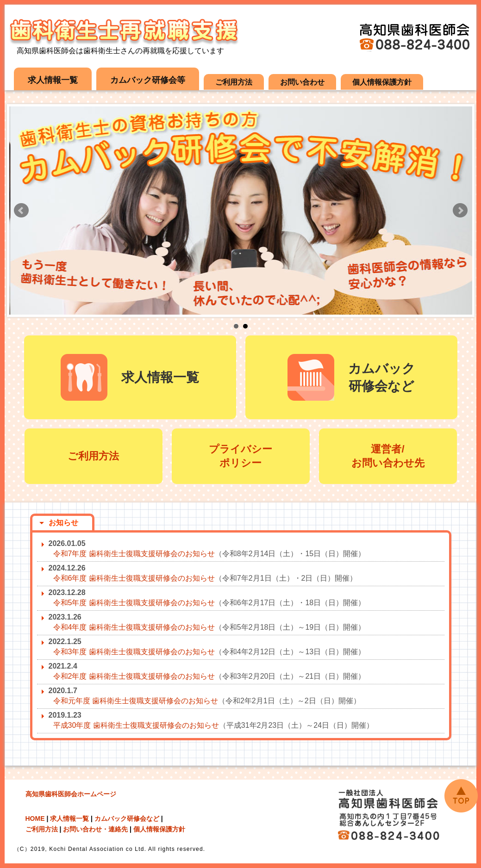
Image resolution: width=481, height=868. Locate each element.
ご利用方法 (234, 82)
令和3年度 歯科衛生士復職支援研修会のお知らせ (134, 652)
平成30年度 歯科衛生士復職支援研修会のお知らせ (136, 725)
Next (460, 211)
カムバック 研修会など (351, 377)
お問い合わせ (302, 82)
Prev (21, 211)
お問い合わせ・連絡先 (95, 829)
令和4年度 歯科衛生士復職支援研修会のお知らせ (134, 627)
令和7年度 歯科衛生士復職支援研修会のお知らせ (134, 554)
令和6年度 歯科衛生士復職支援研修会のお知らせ (134, 578)
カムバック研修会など (127, 818)
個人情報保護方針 (382, 82)
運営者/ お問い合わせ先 (388, 456)
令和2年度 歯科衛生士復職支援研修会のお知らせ (134, 676)
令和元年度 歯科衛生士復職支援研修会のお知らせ (136, 701)
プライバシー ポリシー (240, 456)
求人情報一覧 (53, 80)
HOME (35, 818)
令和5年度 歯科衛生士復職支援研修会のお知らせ (134, 603)
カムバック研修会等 (148, 80)
